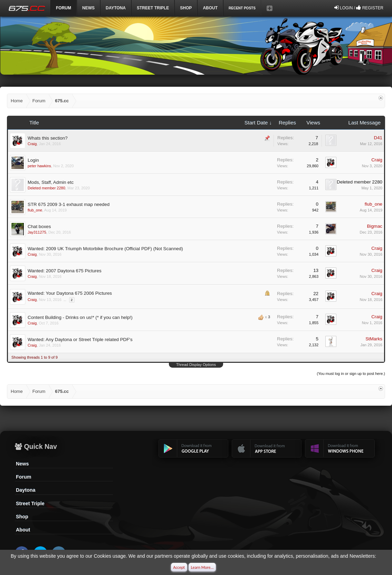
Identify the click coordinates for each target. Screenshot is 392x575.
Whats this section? (48, 138)
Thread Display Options (196, 365)
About (23, 530)
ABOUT (210, 8)
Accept (179, 567)
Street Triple (153, 8)
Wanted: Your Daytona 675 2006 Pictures (70, 293)
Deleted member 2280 (46, 188)
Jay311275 (37, 232)
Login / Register (359, 8)
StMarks (374, 339)
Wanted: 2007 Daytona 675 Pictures (65, 271)
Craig (32, 144)
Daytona (26, 490)
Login (33, 160)
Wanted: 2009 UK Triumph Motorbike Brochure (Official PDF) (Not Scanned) (105, 249)
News (88, 8)
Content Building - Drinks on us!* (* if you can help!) (80, 317)
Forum (23, 477)
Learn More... (202, 567)
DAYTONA (116, 8)
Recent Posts (242, 8)
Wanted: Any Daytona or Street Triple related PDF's (80, 340)
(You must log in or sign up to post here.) (351, 374)
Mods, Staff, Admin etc (51, 182)
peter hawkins (39, 166)
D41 (378, 138)
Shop (186, 8)
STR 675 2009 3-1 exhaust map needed (69, 204)
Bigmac (375, 226)
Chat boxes (39, 227)
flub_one (35, 210)
